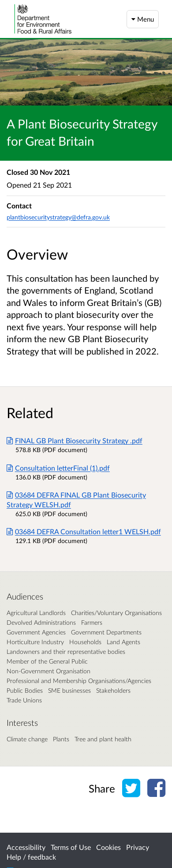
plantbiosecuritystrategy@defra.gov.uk (58, 217)
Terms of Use (71, 847)
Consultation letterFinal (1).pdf (58, 468)
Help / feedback (31, 857)
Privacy (138, 847)
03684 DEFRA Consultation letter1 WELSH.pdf (84, 531)
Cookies (108, 847)
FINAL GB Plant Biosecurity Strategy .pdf (75, 440)
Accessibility (26, 847)
